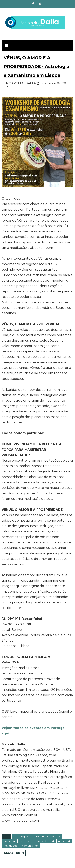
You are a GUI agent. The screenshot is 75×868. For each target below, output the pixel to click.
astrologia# (22, 836)
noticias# (64, 841)
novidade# (11, 846)
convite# (10, 841)
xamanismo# (30, 846)
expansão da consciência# (37, 841)
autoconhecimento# (46, 836)
